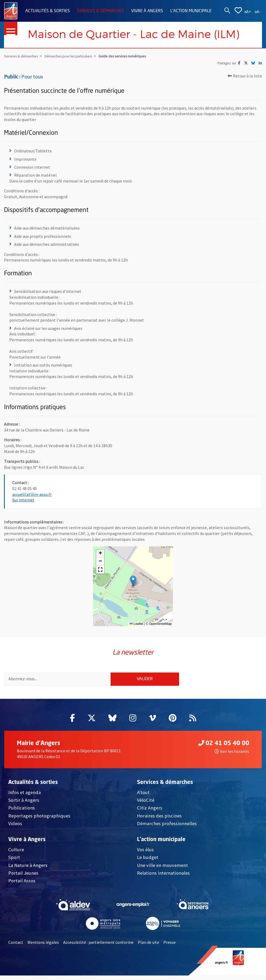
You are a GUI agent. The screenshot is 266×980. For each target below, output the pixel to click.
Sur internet (23, 500)
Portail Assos (22, 885)
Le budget (148, 861)
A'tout (143, 797)
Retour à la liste (245, 76)
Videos (15, 828)
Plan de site (148, 946)
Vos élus (145, 854)
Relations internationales (163, 877)
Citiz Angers (150, 812)
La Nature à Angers (28, 869)
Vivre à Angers (147, 11)
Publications (22, 812)
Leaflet (136, 624)
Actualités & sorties (48, 11)
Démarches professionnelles (167, 828)
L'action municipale (191, 11)
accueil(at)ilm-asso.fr (32, 494)
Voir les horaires (232, 756)
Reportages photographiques (39, 820)
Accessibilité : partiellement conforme (98, 946)
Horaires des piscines (159, 820)
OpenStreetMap (160, 624)
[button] (133, 581)
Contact (16, 946)
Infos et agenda (25, 797)
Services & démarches (100, 11)
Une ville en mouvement (162, 869)
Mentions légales (43, 946)
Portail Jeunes (23, 877)
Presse (170, 946)
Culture (16, 854)
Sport (14, 861)
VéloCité (146, 804)
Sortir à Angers (24, 804)
